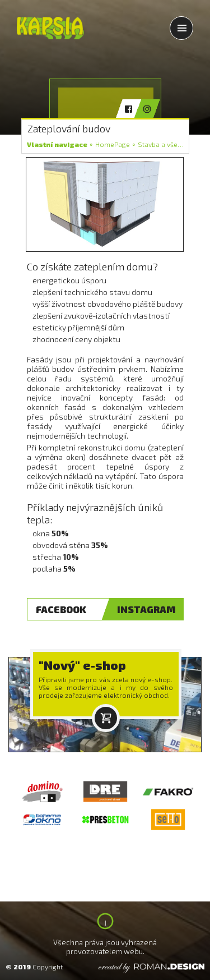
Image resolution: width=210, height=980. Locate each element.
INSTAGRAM (146, 609)
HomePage (113, 144)
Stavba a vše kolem (169, 144)
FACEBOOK (61, 609)
